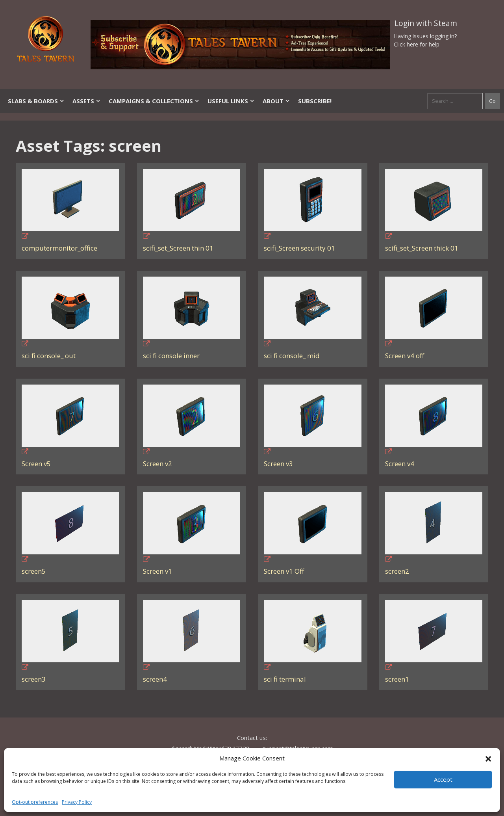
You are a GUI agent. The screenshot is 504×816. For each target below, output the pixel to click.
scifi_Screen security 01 (299, 248)
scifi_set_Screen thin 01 (178, 248)
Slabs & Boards (36, 101)
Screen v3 (278, 464)
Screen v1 (157, 571)
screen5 (34, 571)
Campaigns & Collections (154, 101)
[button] (488, 758)
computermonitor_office (59, 248)
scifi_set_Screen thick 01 (422, 248)
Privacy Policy (77, 802)
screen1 (397, 679)
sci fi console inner (171, 356)
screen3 (34, 679)
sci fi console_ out (49, 356)
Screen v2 (157, 464)
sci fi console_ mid (292, 356)
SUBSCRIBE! (315, 101)
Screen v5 (36, 464)
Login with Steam (426, 23)
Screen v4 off (405, 356)
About (276, 101)
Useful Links (231, 101)
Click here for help (417, 44)
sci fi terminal (285, 679)
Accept (443, 779)
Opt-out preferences (35, 802)
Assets (87, 101)
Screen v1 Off (284, 571)
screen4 (155, 679)
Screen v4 (400, 464)
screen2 (397, 571)
